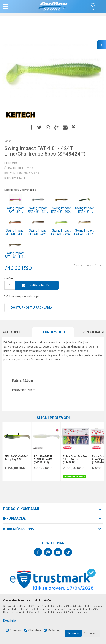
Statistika (35, 630)
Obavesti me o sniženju (88, 266)
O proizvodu (53, 332)
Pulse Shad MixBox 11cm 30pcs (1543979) (75, 459)
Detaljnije (9, 621)
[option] (53, 71)
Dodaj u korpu (40, 285)
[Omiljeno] (93, 10)
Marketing (54, 630)
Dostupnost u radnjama (31, 308)
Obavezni (16, 630)
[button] (18, 6)
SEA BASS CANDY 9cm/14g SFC (16, 458)
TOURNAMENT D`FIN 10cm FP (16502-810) (43, 459)
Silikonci (11, 163)
